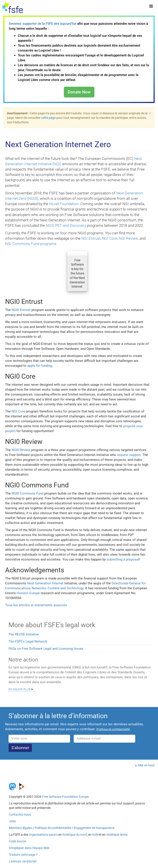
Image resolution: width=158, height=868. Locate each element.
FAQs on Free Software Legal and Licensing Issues (46, 649)
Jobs (12, 821)
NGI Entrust (91, 238)
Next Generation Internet (45, 583)
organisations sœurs (43, 835)
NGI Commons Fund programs (31, 244)
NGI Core (110, 238)
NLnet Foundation (64, 204)
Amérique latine (117, 835)
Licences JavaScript (23, 861)
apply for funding (40, 366)
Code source (17, 841)
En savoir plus (19, 689)
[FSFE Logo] (13, 8)
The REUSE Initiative (24, 634)
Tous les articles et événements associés (36, 605)
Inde (95, 835)
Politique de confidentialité (53, 828)
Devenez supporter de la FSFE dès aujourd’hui (43, 24)
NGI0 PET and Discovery (66, 225)
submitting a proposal (123, 559)
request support (129, 455)
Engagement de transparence (94, 828)
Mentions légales (20, 828)
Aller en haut (146, 765)
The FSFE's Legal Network (28, 641)
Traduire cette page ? (23, 855)
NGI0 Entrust (21, 310)
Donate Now (79, 92)
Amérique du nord (75, 835)
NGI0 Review (21, 450)
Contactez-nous (20, 814)
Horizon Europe (28, 593)
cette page (48, 118)
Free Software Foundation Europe (65, 797)
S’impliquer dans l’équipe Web (29, 848)
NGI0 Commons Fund (27, 493)
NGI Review (128, 238)
